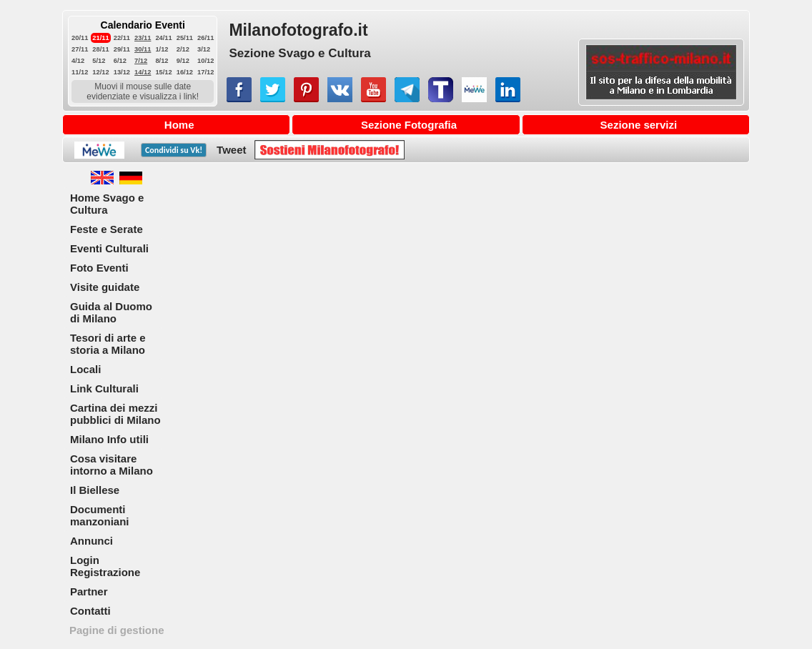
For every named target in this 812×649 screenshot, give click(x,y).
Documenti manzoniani (100, 515)
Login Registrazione (105, 566)
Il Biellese (95, 490)
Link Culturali (104, 388)
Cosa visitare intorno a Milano (112, 465)
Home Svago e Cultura (107, 204)
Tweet (231, 150)
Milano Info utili (109, 439)
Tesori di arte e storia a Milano (108, 344)
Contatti (90, 611)
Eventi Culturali (109, 248)
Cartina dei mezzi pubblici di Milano (115, 414)
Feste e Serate (107, 229)
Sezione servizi (639, 125)
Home (179, 125)
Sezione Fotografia (409, 125)
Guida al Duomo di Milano (111, 312)
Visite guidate (105, 287)
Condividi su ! (174, 150)
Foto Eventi (99, 268)
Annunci (91, 541)
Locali (85, 369)
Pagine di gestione (117, 630)
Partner (89, 591)
